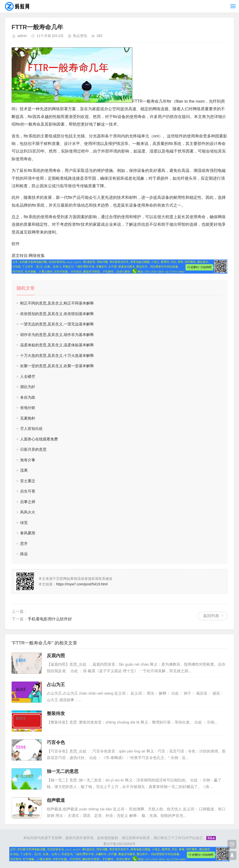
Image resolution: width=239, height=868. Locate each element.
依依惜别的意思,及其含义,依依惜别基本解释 (57, 314)
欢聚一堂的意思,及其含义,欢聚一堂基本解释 (57, 366)
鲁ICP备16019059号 (120, 844)
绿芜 (24, 523)
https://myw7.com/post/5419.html (82, 584)
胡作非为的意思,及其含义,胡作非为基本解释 (57, 335)
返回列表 (211, 616)
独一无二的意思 (63, 771)
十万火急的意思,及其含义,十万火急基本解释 (57, 355)
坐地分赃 (28, 408)
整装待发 (56, 713)
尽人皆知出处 (31, 428)
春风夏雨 (28, 533)
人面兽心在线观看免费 (39, 439)
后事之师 (28, 502)
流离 (24, 470)
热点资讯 (80, 36)
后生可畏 (28, 491)
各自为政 (28, 397)
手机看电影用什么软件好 (50, 619)
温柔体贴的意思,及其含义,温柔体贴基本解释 (57, 345)
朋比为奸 (28, 387)
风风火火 (28, 512)
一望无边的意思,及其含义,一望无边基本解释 (57, 324)
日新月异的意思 (33, 449)
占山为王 (56, 685)
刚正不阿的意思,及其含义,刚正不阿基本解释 (57, 303)
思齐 (24, 543)
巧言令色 (56, 742)
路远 (24, 554)
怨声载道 (56, 800)
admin (22, 36)
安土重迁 (28, 481)
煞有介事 (28, 460)
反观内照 (56, 656)
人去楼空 (28, 376)
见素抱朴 (28, 418)
